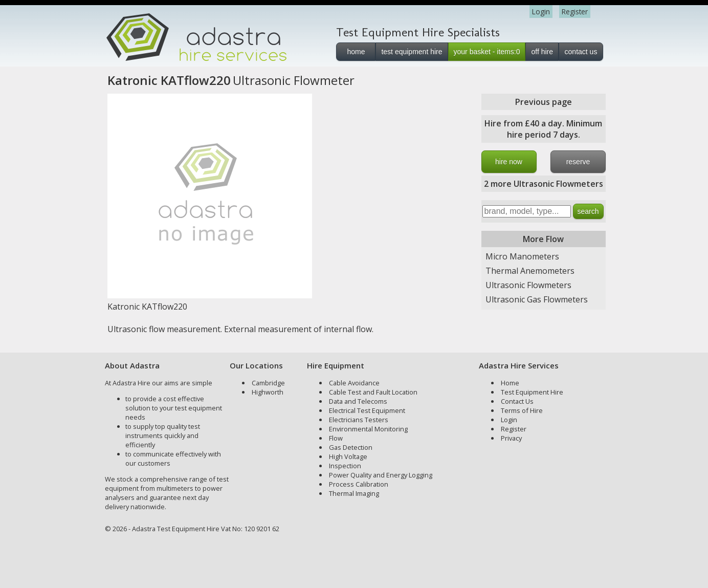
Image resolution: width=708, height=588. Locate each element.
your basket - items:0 (487, 52)
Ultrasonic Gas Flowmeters (537, 299)
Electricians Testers (359, 420)
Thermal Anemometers (530, 271)
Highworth (268, 392)
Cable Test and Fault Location (373, 392)
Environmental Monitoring (368, 429)
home (356, 52)
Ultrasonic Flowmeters (528, 285)
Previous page (544, 102)
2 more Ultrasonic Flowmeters (544, 184)
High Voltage (348, 456)
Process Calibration (359, 484)
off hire (542, 52)
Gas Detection (351, 447)
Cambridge (268, 383)
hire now (509, 162)
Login (541, 12)
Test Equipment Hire (532, 392)
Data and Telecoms (358, 401)
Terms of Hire (522, 410)
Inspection (345, 466)
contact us (581, 52)
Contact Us (517, 401)
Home (510, 383)
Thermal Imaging (354, 493)
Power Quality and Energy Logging (381, 475)
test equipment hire (412, 52)
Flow (336, 438)
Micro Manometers (522, 256)
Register (575, 12)
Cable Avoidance (354, 383)
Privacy (511, 438)
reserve (578, 162)
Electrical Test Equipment (367, 410)
